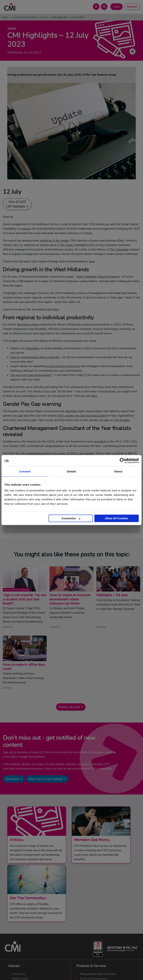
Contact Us (19, 919)
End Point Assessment (93, 924)
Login (116, 7)
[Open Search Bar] (104, 7)
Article (44, 17)
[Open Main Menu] (96, 7)
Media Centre (20, 924)
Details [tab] (71, 471)
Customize (71, 518)
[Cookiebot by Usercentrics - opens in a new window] (122, 461)
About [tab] (118, 471)
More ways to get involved (46, 779)
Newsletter (12, 779)
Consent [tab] (25, 471)
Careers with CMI (22, 937)
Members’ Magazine (92, 942)
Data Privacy (97, 969)
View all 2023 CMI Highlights (16, 204)
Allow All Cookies (116, 518)
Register (132, 7)
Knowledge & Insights (24, 17)
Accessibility (115, 969)
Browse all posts (69, 707)
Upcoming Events (22, 928)
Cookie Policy (79, 969)
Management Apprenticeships (98, 919)
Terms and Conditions (33, 969)
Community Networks (25, 933)
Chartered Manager (92, 928)
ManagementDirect (92, 937)
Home (5, 17)
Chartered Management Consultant (101, 933)
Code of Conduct (58, 969)
